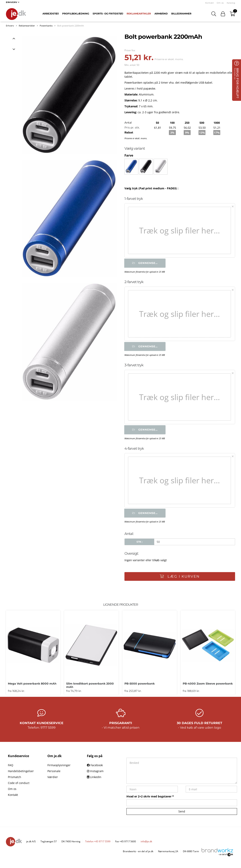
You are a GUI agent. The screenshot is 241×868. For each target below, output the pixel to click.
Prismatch (15, 779)
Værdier (53, 779)
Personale (54, 773)
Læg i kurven (180, 577)
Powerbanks (46, 26)
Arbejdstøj (51, 14)
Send (182, 813)
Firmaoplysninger (59, 767)
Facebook (95, 767)
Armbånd (161, 14)
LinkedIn (94, 779)
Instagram (95, 773)
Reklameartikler (139, 14)
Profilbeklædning (76, 14)
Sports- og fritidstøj (108, 14)
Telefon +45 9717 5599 (98, 843)
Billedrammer (181, 14)
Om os (220, 3)
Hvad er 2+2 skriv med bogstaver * (150, 798)
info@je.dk (146, 843)
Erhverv (10, 26)
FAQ (11, 767)
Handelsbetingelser (21, 773)
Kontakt (210, 3)
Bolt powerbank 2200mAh (71, 26)
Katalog (231, 3)
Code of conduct (19, 784)
